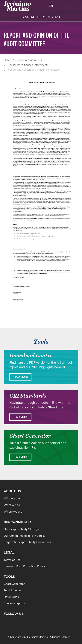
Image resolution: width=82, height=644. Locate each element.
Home (7, 60)
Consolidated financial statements (28, 65)
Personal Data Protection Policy (24, 566)
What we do (12, 505)
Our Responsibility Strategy (21, 529)
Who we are (12, 498)
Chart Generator (14, 584)
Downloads (11, 597)
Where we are (13, 512)
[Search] (65, 6)
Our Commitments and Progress (24, 536)
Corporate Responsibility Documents (27, 542)
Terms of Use (12, 560)
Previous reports (14, 603)
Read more (20, 377)
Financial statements (29, 60)
